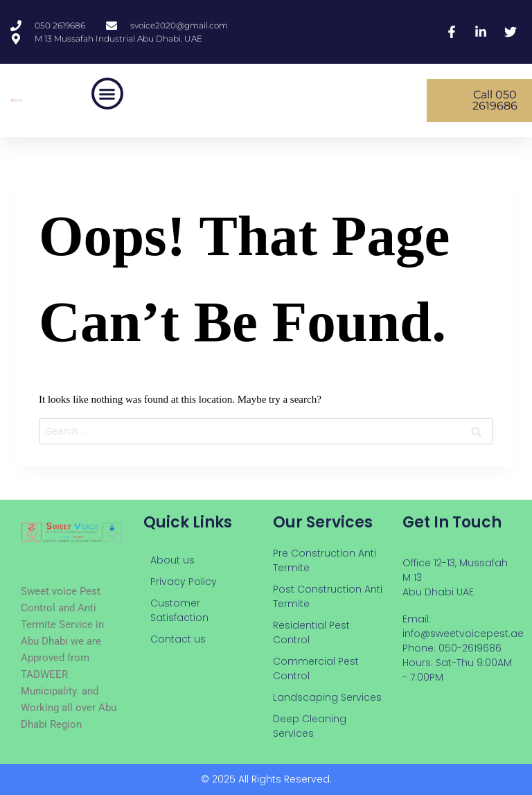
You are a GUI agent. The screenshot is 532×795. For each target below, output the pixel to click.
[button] (107, 94)
